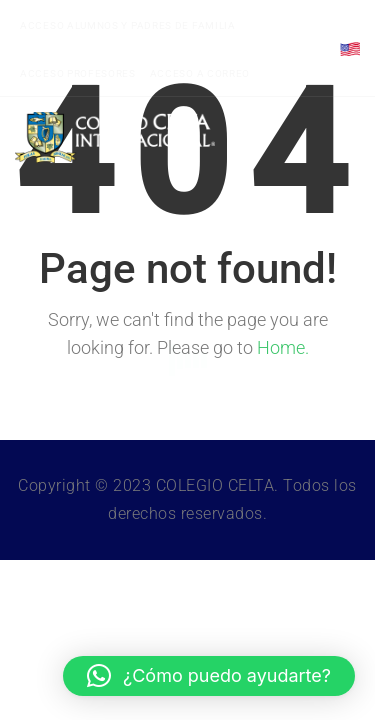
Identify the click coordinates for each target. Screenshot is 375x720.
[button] (209, 676)
